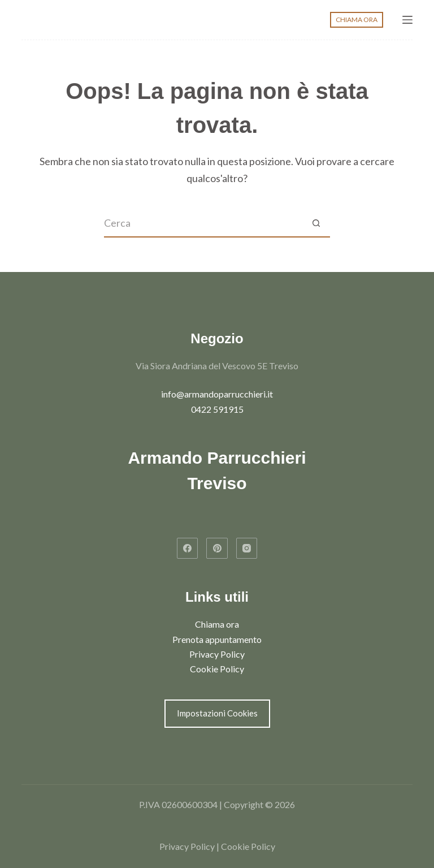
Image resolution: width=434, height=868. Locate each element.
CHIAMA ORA (357, 20)
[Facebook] (188, 549)
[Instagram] (247, 549)
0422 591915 (217, 409)
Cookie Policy (217, 669)
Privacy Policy (217, 654)
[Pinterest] (217, 549)
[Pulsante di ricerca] (316, 223)
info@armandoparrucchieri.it (217, 394)
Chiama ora (217, 624)
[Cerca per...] (203, 223)
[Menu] (407, 20)
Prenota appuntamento (217, 639)
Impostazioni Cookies (217, 713)
